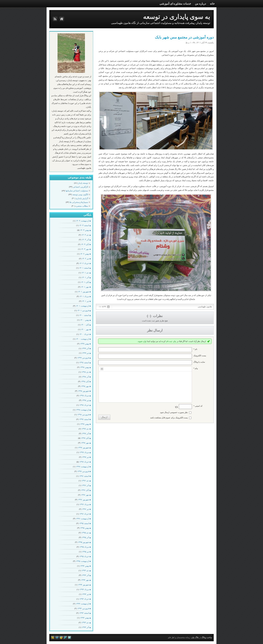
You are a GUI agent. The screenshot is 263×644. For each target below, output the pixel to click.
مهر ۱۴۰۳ (85, 249)
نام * (195, 349)
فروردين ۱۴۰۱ (83, 310)
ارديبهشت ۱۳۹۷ (82, 467)
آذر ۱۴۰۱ (85, 277)
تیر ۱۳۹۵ (85, 552)
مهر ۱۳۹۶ (85, 495)
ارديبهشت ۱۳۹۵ (82, 561)
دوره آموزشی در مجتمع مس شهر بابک (184, 37)
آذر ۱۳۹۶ (85, 485)
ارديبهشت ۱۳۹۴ (82, 604)
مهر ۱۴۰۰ (85, 329)
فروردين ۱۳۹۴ (83, 608)
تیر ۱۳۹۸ (85, 400)
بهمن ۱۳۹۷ (84, 424)
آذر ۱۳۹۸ (85, 377)
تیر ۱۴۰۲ (85, 259)
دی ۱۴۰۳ (85, 235)
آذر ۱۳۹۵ (85, 537)
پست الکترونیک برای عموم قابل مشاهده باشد (169, 418)
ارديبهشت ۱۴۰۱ (82, 306)
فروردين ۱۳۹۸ (83, 414)
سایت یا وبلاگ (199, 362)
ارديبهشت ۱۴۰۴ (82, 221)
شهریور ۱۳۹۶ (83, 500)
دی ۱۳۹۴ (85, 570)
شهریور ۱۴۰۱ (83, 292)
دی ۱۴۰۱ (85, 273)
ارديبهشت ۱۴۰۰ (82, 339)
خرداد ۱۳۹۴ (84, 599)
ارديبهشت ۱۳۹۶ (82, 519)
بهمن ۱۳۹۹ (84, 344)
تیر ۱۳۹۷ (85, 457)
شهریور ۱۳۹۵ (83, 542)
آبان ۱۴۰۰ (85, 325)
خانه (212, 4)
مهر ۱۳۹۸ (85, 386)
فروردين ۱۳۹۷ (83, 471)
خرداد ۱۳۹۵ (84, 556)
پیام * (196, 368)
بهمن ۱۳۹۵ (84, 528)
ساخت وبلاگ (207, 637)
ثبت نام (169, 341)
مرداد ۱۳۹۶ (84, 504)
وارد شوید (142, 341)
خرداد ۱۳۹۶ (84, 514)
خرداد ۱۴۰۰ (84, 334)
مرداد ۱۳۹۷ (84, 452)
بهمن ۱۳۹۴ (84, 566)
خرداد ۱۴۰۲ (84, 263)
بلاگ (197, 637)
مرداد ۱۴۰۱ (84, 296)
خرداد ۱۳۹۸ (84, 405)
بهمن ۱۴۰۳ (84, 230)
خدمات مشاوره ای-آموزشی (175, 4)
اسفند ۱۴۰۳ (84, 225)
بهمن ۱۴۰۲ (84, 254)
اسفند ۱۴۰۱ (84, 268)
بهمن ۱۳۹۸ (84, 367)
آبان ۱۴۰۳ (85, 244)
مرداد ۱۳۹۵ (84, 547)
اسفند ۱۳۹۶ (84, 476)
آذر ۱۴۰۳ (85, 240)
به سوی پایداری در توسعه (177, 17)
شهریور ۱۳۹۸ (83, 391)
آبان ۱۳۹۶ (85, 490)
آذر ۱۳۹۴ (85, 575)
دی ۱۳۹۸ (85, 372)
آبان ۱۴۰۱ (85, 282)
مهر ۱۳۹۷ (85, 443)
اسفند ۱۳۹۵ (84, 523)
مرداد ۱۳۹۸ (84, 395)
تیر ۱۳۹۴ (85, 594)
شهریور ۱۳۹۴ (83, 585)
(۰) (149, 316)
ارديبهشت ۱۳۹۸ (82, 410)
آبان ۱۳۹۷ (85, 438)
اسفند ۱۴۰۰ (84, 315)
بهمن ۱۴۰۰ (84, 320)
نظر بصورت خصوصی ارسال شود (174, 412)
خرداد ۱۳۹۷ (84, 462)
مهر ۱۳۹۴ (85, 580)
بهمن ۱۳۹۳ (84, 618)
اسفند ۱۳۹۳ (84, 613)
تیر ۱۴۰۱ (85, 301)
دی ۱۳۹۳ (85, 622)
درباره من (200, 4)
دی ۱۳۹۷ (85, 429)
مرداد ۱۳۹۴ (84, 589)
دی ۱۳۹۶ (85, 481)
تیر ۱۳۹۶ (85, 509)
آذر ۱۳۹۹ (85, 348)
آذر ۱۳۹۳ (85, 627)
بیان (175, 341)
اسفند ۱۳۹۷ (84, 419)
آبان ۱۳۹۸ (85, 381)
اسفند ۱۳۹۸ (84, 362)
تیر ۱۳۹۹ (85, 353)
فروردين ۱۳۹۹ (83, 358)
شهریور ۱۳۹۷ (83, 448)
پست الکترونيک (200, 356)
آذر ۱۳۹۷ (85, 433)
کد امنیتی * (198, 406)
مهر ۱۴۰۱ (85, 287)
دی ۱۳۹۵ (85, 533)
